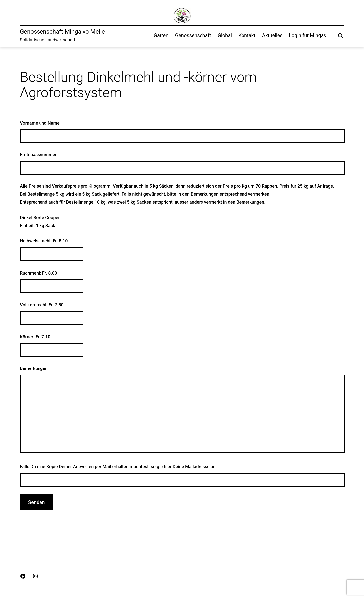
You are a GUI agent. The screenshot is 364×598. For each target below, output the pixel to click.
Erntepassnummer (182, 163)
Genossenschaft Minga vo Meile (62, 32)
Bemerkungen (182, 410)
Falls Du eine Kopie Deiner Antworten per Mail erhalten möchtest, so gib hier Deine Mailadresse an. (182, 475)
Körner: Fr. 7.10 (182, 345)
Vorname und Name (182, 132)
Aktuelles (272, 35)
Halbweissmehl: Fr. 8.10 (182, 250)
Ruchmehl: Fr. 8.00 (182, 282)
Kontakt (247, 35)
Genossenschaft (193, 35)
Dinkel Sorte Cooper (40, 217)
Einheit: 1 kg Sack (38, 225)
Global (225, 35)
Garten (161, 35)
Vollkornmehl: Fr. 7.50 (182, 313)
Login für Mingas (308, 35)
